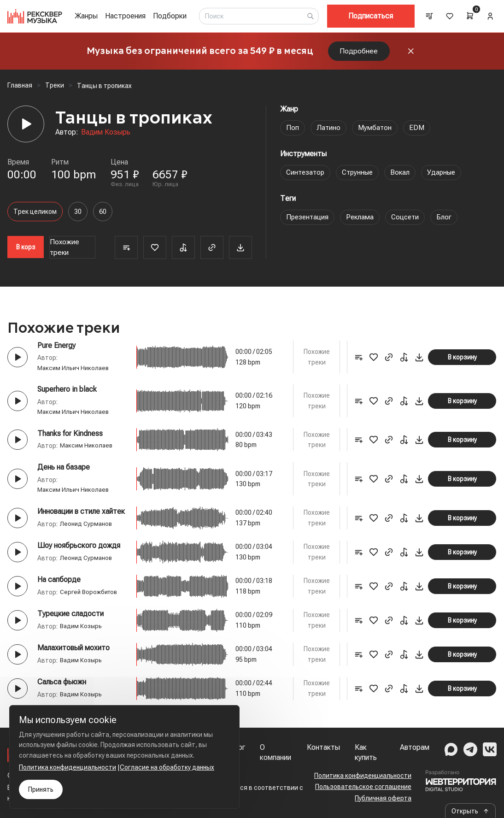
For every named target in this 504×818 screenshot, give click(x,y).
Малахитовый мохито (73, 652)
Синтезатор (307, 177)
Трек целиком (35, 216)
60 (103, 216)
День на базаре (64, 472)
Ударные (448, 177)
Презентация (308, 221)
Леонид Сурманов (87, 529)
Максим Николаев (88, 450)
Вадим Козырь (106, 137)
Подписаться (371, 16)
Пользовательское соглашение (363, 787)
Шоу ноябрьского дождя (79, 550)
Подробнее (359, 53)
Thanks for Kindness (70, 438)
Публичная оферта (383, 798)
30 (78, 216)
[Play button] (18, 362)
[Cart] (470, 16)
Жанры (86, 16)
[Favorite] (155, 252)
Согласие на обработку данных (167, 767)
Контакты (323, 747)
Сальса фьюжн (62, 686)
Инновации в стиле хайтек (81, 516)
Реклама (363, 221)
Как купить (366, 752)
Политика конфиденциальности (363, 776)
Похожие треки (65, 252)
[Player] (26, 129)
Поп (293, 132)
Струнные (361, 177)
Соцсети (409, 221)
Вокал (405, 177)
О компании (275, 752)
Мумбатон (376, 132)
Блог (449, 221)
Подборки (170, 16)
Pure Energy (56, 350)
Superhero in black (67, 394)
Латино (329, 132)
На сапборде (59, 584)
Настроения (125, 16)
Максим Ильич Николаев (75, 373)
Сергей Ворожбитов (90, 597)
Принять (41, 789)
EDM (418, 132)
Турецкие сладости (70, 618)
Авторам (415, 747)
